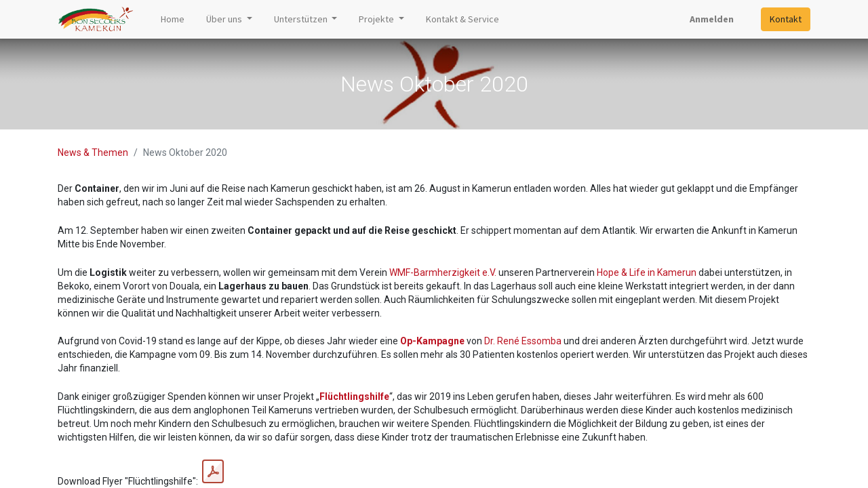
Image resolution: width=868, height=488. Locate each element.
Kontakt (786, 19)
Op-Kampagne (432, 341)
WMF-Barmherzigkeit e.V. (443, 272)
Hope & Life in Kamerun (647, 272)
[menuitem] (173, 19)
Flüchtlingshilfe (354, 396)
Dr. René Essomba (523, 341)
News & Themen (93, 152)
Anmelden (712, 19)
